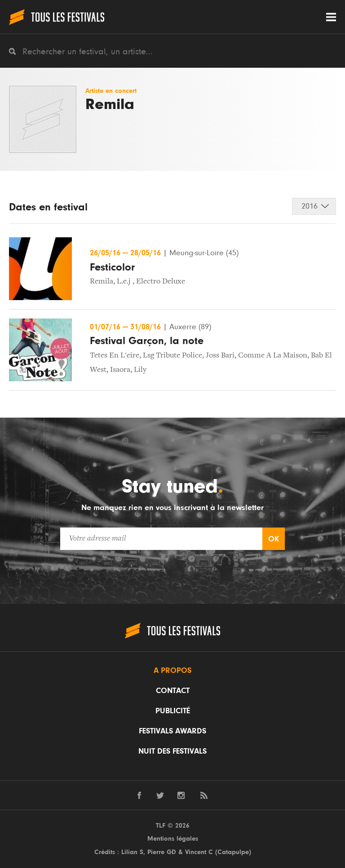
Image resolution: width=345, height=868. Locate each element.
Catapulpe (233, 852)
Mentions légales (173, 839)
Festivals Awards (172, 731)
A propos (172, 671)
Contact (173, 691)
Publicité (173, 711)
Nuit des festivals (172, 751)
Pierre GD (162, 852)
